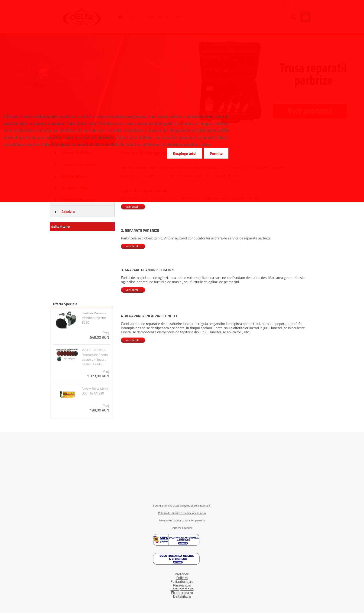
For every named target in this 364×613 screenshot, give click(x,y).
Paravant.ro (182, 585)
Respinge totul (185, 153)
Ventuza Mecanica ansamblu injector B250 (94, 318)
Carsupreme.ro (182, 589)
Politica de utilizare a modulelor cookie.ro (182, 513)
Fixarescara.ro (182, 593)
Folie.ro (182, 578)
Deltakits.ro (182, 596)
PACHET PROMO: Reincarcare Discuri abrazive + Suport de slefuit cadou (95, 357)
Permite (216, 153)
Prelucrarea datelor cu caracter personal (182, 520)
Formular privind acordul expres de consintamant (182, 505)
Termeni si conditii (182, 528)
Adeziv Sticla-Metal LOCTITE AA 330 (95, 391)
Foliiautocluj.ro (182, 581)
